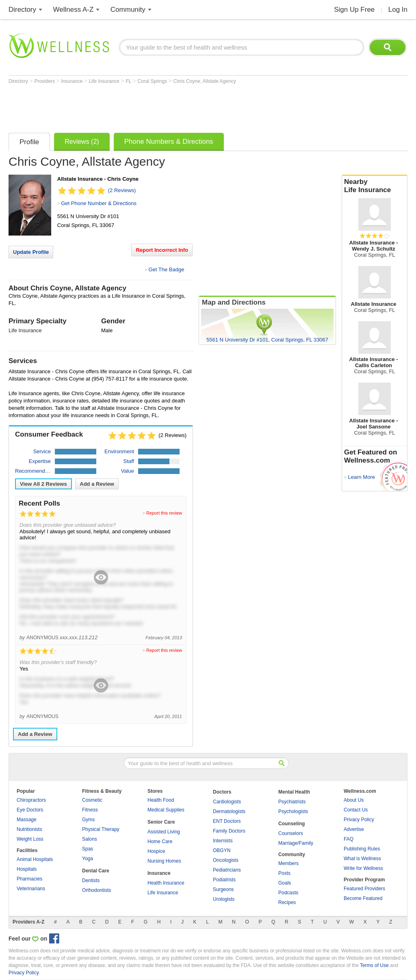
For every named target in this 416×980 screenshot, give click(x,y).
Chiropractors (31, 800)
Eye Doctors (30, 810)
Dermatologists (229, 811)
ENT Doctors (227, 821)
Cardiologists (227, 802)
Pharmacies (29, 879)
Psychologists (293, 811)
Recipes (287, 902)
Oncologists (226, 860)
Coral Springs (153, 81)
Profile (29, 142)
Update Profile (31, 252)
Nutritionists (29, 829)
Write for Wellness (363, 868)
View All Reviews (43, 484)
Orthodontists (96, 890)
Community (128, 10)
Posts (284, 873)
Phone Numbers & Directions (169, 142)
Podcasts (288, 893)
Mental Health (294, 792)
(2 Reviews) (122, 190)
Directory (22, 10)
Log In (398, 10)
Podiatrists (224, 880)
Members (288, 863)
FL (129, 81)
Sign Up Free (354, 10)
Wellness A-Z (74, 10)
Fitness (90, 810)
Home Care (160, 842)
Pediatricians (227, 870)
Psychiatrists (292, 802)
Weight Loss (30, 839)
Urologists (224, 899)
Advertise (354, 829)
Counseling (291, 824)
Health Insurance (166, 883)
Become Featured (363, 898)
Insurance (73, 81)
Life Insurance (105, 81)
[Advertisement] (156, 106)
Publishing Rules (362, 849)
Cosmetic (92, 800)
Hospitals (27, 869)
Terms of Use (374, 965)
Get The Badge (166, 269)
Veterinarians (31, 889)
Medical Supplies (166, 810)
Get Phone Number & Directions (99, 203)
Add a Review (97, 484)
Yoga (88, 859)
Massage (27, 820)
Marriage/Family (296, 843)
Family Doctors (229, 831)
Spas (88, 849)
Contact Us (356, 810)
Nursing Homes (164, 861)
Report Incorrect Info (162, 250)
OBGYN (222, 850)
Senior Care (161, 822)
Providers (45, 81)
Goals (285, 883)
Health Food (161, 800)
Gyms (88, 820)
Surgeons (223, 889)
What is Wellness (362, 859)
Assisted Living (164, 832)
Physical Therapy (101, 829)
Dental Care (96, 871)
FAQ (349, 839)
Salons (90, 839)
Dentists (91, 880)
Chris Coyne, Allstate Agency (205, 81)
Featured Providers (364, 889)
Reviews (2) (82, 142)
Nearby (375, 186)
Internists (223, 841)
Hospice (156, 851)
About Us (354, 800)
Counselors (291, 833)
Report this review (164, 513)
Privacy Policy (359, 820)
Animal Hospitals (35, 859)
